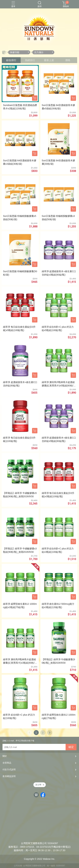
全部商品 (7, 763)
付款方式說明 (9, 770)
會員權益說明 (9, 776)
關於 (5, 756)
